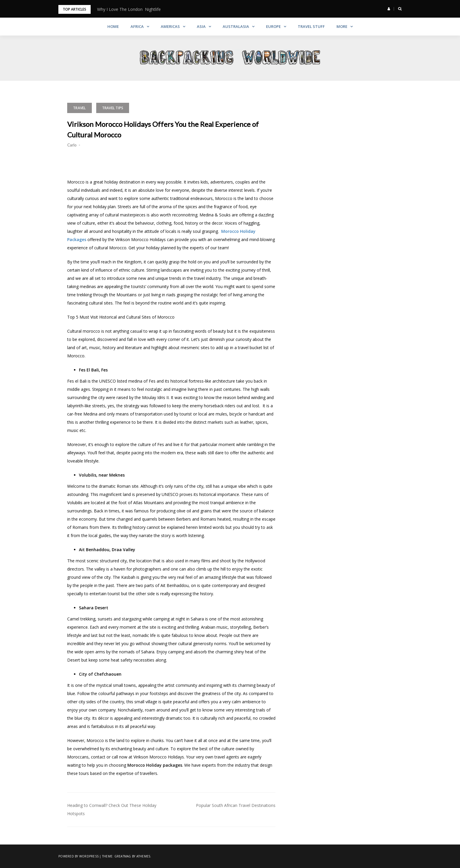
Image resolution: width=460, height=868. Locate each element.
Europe (273, 26)
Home (113, 26)
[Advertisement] (352, 139)
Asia (201, 26)
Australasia (236, 26)
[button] (389, 9)
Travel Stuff (311, 26)
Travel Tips (113, 108)
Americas (170, 26)
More (342, 26)
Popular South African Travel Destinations (236, 805)
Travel (80, 108)
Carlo (72, 145)
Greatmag (123, 856)
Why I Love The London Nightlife (129, 9)
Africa (137, 26)
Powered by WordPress (78, 856)
